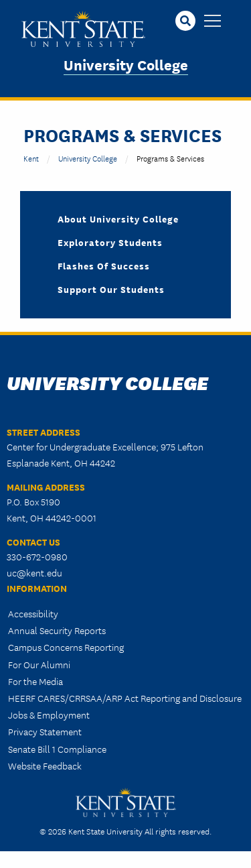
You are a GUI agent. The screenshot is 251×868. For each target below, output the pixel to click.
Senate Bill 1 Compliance (57, 749)
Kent (31, 158)
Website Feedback (45, 765)
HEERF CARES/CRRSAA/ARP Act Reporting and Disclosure (125, 698)
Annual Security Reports (57, 630)
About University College (118, 219)
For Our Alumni (39, 664)
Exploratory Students (110, 242)
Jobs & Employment (49, 715)
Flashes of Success (104, 265)
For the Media (35, 681)
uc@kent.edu (34, 572)
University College (126, 64)
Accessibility (33, 613)
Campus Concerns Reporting (66, 647)
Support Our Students (111, 289)
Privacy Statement (45, 731)
